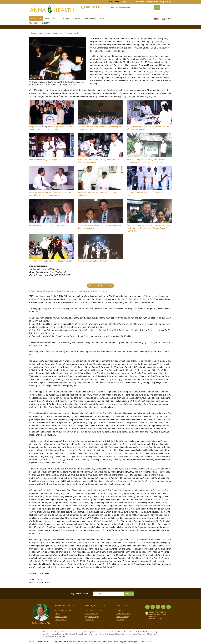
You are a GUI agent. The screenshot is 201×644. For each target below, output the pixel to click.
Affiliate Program (61, 617)
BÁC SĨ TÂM (36, 19)
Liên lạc (168, 2)
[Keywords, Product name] (132, 8)
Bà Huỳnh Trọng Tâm (42, 127)
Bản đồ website (61, 620)
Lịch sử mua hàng (122, 617)
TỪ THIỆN (65, 19)
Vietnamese (114, 2)
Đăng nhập (139, 2)
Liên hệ (58, 614)
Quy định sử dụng (92, 617)
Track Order (120, 620)
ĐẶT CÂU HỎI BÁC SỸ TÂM (100, 286)
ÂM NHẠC (77, 19)
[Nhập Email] (108, 594)
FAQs (102, 19)
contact (75, 642)
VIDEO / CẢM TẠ (51, 19)
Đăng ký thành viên (154, 2)
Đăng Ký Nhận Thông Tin (80, 594)
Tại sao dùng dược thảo (64, 611)
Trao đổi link (90, 620)
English (125, 2)
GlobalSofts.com (146, 642)
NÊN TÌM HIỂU (90, 19)
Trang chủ (34, 23)
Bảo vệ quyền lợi (91, 614)
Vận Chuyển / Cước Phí (94, 611)
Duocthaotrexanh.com (69, 632)
